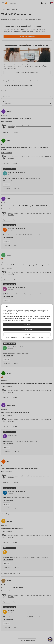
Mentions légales (44, 337)
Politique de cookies (11, 337)
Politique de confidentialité (28, 337)
